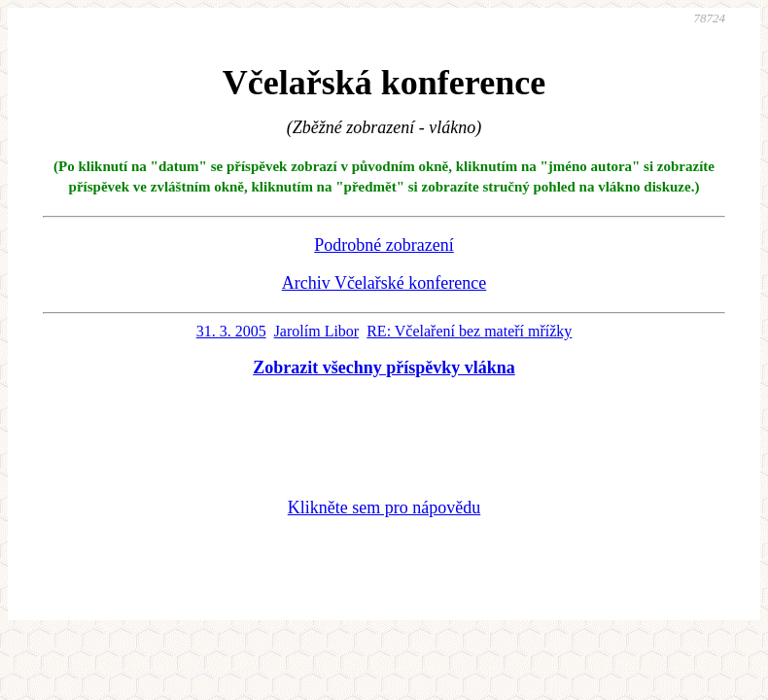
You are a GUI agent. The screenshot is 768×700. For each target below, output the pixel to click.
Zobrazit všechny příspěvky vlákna (384, 367)
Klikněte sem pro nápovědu (384, 507)
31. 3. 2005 (231, 331)
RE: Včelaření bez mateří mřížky (469, 331)
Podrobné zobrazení (384, 245)
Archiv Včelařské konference (384, 283)
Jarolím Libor (317, 331)
